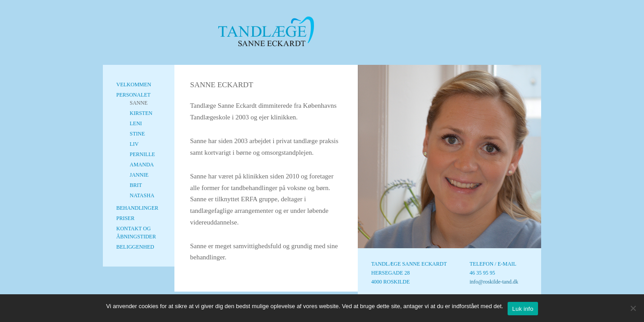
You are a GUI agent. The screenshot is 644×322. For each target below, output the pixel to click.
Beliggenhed (135, 247)
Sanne (139, 103)
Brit (136, 185)
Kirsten (141, 113)
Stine (137, 134)
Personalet (133, 95)
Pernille (142, 154)
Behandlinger (137, 208)
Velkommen (134, 85)
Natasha (142, 195)
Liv (134, 144)
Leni (136, 123)
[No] (633, 308)
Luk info (523, 309)
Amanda (142, 165)
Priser (125, 218)
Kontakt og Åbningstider (136, 233)
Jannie (139, 175)
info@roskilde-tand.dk (494, 282)
